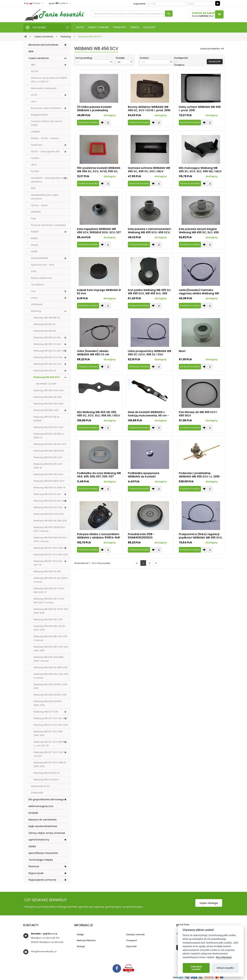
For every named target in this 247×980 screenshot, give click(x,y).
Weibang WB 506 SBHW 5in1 (49, 451)
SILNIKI (34, 252)
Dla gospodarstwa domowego (46, 799)
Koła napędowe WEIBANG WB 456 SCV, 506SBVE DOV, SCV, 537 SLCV (99, 231)
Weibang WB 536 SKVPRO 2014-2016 (51, 686)
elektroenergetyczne (41, 806)
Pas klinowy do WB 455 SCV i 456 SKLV (198, 414)
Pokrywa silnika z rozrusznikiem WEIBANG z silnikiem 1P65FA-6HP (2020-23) (99, 536)
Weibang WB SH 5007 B (46, 773)
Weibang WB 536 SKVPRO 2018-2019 (48, 703)
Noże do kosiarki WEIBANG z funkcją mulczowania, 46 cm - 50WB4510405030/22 (148, 414)
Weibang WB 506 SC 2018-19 (49, 488)
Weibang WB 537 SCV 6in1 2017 (50, 718)
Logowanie (140, 4)
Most (182, 351)
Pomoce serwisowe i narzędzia (48, 225)
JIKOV (34, 165)
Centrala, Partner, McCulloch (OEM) (47, 123)
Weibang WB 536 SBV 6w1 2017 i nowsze (50, 638)
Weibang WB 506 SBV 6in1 (48, 457)
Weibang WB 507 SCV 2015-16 (50, 548)
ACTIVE (35, 71)
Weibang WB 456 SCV (47, 377)
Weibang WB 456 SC (45, 371)
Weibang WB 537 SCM (46, 712)
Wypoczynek (36, 873)
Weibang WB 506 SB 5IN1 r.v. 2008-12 (49, 436)
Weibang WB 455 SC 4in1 (47, 337)
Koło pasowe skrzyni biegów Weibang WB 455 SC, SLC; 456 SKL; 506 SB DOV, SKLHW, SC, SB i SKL (200, 231)
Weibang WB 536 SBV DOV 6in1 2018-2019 (51, 649)
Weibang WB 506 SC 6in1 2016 (50, 501)
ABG (33, 65)
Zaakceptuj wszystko (196, 968)
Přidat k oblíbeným (102, 122)
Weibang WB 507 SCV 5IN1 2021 (51, 555)
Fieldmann (37, 145)
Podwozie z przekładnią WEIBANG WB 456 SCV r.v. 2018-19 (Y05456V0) (200, 475)
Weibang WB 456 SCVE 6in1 (49, 390)
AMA (31, 51)
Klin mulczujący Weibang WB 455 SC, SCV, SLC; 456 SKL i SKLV (200, 170)
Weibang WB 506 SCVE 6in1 (49, 514)
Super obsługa (209, 903)
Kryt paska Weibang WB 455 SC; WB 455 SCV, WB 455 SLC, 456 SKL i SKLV (150, 292)
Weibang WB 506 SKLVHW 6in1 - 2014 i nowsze (51, 539)
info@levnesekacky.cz (44, 951)
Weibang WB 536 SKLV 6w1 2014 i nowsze (51, 676)
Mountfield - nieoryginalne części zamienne (49, 180)
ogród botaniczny (39, 840)
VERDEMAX (37, 304)
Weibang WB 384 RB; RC (47, 318)
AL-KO (34, 95)
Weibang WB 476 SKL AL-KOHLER (47, 419)
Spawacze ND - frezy (43, 265)
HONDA (35, 158)
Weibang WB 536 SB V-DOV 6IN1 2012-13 (49, 590)
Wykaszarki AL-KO (40, 786)
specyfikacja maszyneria (43, 853)
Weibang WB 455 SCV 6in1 (48, 357)
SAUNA (32, 846)
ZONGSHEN (37, 793)
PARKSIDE (36, 212)
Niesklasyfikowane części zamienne (45, 197)
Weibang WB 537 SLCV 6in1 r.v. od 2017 (50, 754)
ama (34, 101)
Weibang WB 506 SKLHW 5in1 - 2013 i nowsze (50, 529)
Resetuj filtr (215, 61)
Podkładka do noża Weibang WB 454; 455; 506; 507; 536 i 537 (99, 475)
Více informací (224, 957)
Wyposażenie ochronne (42, 880)
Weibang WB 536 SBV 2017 (48, 619)
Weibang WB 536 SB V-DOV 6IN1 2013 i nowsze (49, 601)
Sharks (35, 245)
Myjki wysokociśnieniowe (43, 826)
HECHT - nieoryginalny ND (45, 151)
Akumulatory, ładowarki (44, 88)
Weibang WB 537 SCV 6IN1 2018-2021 (48, 733)
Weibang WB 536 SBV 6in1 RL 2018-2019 (49, 628)
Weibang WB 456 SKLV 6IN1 (48, 404)
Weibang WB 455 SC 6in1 (47, 344)
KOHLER (35, 171)
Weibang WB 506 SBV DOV (48, 474)
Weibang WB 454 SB (45, 331)
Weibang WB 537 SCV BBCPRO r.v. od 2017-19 (50, 744)
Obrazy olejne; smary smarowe (47, 833)
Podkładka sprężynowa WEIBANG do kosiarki (144, 475)
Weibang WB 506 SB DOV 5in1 (50, 444)
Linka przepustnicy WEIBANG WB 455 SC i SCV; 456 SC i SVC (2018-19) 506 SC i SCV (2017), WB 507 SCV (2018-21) (150, 353)
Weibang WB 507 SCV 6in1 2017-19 (48, 563)
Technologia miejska (41, 860)
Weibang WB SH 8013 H (46, 780)
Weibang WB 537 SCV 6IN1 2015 (51, 725)
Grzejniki (33, 813)
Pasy (33, 218)
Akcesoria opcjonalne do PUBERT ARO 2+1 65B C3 (49, 80)
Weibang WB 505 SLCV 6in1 (48, 427)
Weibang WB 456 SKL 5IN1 (47, 397)
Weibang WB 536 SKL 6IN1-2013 (50, 667)
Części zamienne (39, 58)
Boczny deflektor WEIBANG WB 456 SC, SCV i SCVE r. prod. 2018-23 (150, 109)
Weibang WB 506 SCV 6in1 (48, 507)
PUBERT (35, 232)
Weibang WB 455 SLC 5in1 (48, 364)
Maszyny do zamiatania (42, 820)
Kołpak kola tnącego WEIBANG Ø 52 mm (99, 292)
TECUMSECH (38, 285)
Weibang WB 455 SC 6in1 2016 (50, 351)
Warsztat (34, 866)
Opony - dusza (39, 205)
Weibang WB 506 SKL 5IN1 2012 (50, 521)
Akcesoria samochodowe (43, 45)
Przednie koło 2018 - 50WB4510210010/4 (141, 536)
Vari (33, 291)
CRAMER (35, 132)
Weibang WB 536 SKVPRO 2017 (50, 695)
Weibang (36, 311)
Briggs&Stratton (40, 115)
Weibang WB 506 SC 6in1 (47, 494)
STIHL (34, 271)
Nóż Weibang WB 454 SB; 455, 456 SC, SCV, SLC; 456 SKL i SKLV (99, 414)
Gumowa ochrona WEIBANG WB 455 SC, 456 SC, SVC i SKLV (149, 170)
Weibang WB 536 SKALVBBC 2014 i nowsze (49, 659)
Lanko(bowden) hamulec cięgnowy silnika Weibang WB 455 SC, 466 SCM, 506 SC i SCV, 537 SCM (200, 292)
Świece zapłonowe (41, 278)
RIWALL (34, 238)
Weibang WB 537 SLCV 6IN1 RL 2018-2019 (50, 764)
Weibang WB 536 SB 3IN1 (47, 571)
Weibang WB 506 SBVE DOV (49, 481)
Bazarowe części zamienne (46, 108)
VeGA (34, 298)
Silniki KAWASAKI (39, 258)
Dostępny (179, 65)
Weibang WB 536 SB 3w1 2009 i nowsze (51, 580)
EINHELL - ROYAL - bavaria (45, 138)
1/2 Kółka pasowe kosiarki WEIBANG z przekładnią (94, 109)
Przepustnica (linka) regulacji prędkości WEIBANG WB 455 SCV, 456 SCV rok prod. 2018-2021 (201, 536)
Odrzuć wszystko (225, 968)
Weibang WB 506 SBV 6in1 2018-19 (48, 466)
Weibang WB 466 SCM (46, 410)
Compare (108, 122)
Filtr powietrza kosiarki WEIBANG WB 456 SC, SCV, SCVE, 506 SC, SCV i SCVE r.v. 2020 (99, 170)
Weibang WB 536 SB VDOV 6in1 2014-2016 (51, 611)
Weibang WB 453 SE (45, 324)
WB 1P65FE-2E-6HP (46, 384)
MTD (33, 188)
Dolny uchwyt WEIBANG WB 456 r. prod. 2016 (200, 109)
